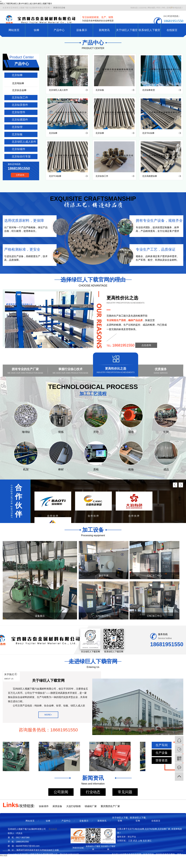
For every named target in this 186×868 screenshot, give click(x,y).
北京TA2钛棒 (151, 829)
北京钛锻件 (19, 149)
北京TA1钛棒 (148, 133)
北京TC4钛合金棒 (136, 829)
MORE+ (48, 715)
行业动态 (93, 792)
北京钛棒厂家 (164, 829)
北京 (145, 841)
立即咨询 (20, 175)
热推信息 (134, 8)
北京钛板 (17, 134)
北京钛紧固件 (20, 120)
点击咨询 (146, 345)
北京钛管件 (19, 112)
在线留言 (172, 30)
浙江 (149, 841)
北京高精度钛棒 (150, 176)
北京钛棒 (17, 75)
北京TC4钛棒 (55, 176)
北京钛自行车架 (21, 156)
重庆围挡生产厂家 (110, 806)
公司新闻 (61, 792)
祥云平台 (132, 837)
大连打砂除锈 (73, 806)
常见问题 (125, 792)
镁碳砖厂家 (91, 806)
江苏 (130, 841)
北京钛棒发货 (149, 90)
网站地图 (151, 8)
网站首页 (14, 30)
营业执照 (53, 829)
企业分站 (143, 8)
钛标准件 (44, 806)
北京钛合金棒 (19, 90)
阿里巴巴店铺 (59, 8)
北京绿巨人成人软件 (24, 142)
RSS (158, 8)
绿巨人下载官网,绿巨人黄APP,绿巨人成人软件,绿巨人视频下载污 (26, 4)
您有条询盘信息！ (175, 8)
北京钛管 (17, 127)
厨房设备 (57, 806)
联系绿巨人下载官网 (149, 33)
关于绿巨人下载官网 (127, 33)
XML (164, 8)
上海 (140, 841)
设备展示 (82, 30)
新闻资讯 (104, 30)
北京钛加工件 (20, 97)
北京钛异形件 (20, 105)
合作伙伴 (19, 501)
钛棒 (37, 30)
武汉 (135, 841)
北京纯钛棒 (18, 83)
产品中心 (59, 30)
